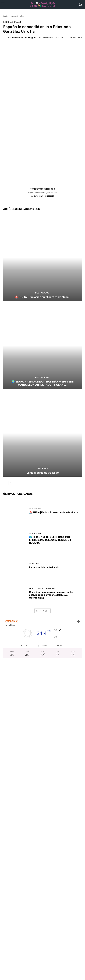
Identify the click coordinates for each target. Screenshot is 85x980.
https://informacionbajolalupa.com (42, 193)
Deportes (42, 468)
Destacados (42, 293)
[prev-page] (5, 483)
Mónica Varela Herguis (24, 37)
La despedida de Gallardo (43, 473)
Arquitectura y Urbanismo (42, 588)
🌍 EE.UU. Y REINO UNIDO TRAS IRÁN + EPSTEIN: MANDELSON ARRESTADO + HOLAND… (42, 383)
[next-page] (10, 483)
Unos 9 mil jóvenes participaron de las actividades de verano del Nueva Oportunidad (51, 595)
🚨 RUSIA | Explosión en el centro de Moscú (42, 297)
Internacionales (17, 16)
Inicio (6, 16)
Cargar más (42, 611)
